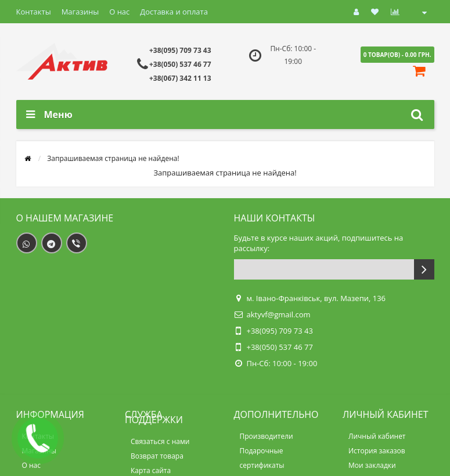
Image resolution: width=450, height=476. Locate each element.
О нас (119, 12)
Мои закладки (372, 465)
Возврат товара (157, 456)
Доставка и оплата (174, 12)
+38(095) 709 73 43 (180, 50)
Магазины (80, 12)
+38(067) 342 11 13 (180, 78)
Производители (267, 436)
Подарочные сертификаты (262, 458)
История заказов (377, 451)
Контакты (34, 12)
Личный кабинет (377, 436)
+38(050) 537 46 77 (180, 64)
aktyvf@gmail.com (279, 314)
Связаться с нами (160, 441)
